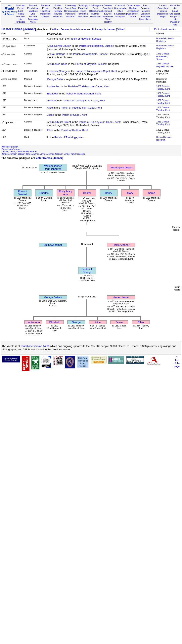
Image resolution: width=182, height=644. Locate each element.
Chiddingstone (96, 5)
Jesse (50, 115)
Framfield (83, 8)
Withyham (120, 17)
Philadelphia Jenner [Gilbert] (109, 29)
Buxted (58, 5)
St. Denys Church (61, 46)
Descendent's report (11, 149)
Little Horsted (33, 15)
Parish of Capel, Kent (74, 115)
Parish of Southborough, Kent (83, 94)
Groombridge (121, 8)
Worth (133, 17)
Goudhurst (108, 8)
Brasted (33, 5)
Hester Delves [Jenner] (19, 29)
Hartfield (20, 17)
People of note (175, 18)
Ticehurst (145, 17)
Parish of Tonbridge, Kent (69, 137)
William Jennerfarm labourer (53, 167)
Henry (109, 193)
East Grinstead (145, 7)
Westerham (95, 17)
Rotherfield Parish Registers (165, 40)
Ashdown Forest (21, 7)
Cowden (108, 5)
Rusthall (95, 14)
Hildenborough (96, 11)
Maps (163, 17)
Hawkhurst (33, 11)
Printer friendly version (165, 29)
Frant (95, 8)
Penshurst (70, 14)
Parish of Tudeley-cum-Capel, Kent (96, 71)
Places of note (175, 23)
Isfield (120, 11)
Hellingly (58, 11)
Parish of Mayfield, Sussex (85, 39)
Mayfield (58, 14)
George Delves (56, 79)
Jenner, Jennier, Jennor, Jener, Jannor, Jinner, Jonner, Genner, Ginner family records (43, 154)
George (51, 101)
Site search (175, 14)
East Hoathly (21, 12)
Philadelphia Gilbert (121, 168)
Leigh (20, 19)
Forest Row (70, 8)
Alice (50, 108)
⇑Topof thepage (177, 362)
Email (175, 11)
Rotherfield (83, 14)
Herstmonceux (71, 11)
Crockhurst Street (61, 122)
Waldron (70, 17)
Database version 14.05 (36, 346)
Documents (163, 14)
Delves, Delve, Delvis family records (19, 152)
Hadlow (133, 8)
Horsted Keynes (108, 12)
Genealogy (163, 8)
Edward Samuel (22, 193)
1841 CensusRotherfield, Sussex (163, 56)
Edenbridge (33, 8)
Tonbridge (20, 22)
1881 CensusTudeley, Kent (163, 87)
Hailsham (145, 11)
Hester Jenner (121, 245)
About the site (175, 7)
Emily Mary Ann (66, 193)
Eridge (45, 8)
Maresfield (45, 14)
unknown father (53, 245)
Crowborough (133, 5)
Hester (87, 193)
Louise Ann (54, 86)
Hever (83, 11)
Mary (130, 193)
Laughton (145, 14)
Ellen (50, 130)
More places (145, 19)
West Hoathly (108, 20)
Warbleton (83, 17)
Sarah (152, 193)
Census (163, 5)
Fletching (58, 8)
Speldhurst (133, 14)
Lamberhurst (133, 11)
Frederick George (57, 71)
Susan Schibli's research (164, 138)
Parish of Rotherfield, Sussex (96, 46)
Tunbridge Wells (33, 20)
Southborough (121, 14)
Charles (44, 193)
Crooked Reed (59, 64)
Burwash (45, 5)
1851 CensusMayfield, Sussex (165, 65)
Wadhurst (58, 17)
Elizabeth (52, 94)
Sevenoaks (108, 17)
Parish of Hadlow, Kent (74, 130)
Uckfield (45, 17)
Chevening (70, 5)
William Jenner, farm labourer (69, 29)
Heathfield (45, 11)
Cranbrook (120, 5)
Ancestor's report (10, 147)
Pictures (163, 11)
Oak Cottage (58, 54)
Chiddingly (83, 5)
